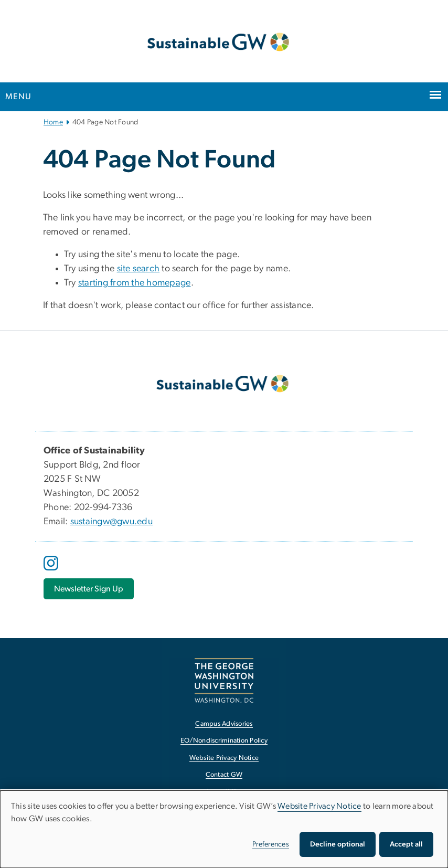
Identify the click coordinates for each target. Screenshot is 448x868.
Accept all (406, 844)
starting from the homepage (135, 283)
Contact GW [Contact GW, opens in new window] (224, 775)
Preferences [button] (271, 844)
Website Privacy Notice (319, 806)
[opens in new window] (52, 571)
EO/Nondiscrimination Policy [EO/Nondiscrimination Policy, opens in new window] (224, 741)
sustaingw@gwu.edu (111, 522)
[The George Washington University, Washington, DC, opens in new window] (224, 680)
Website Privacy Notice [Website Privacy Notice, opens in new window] (224, 758)
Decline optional (338, 844)
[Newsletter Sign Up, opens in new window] (89, 589)
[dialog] (224, 829)
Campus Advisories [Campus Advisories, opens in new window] (224, 724)
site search (138, 269)
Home (53, 122)
